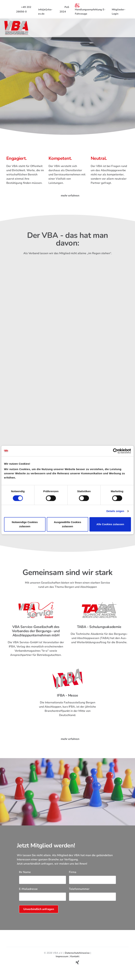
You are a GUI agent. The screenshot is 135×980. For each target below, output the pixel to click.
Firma (73, 877)
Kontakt (75, 961)
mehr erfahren (68, 196)
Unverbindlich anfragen (39, 914)
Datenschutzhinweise (77, 958)
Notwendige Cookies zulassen (25, 524)
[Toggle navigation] (128, 28)
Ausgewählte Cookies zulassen (67, 524)
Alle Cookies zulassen (110, 524)
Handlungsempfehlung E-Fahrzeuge (90, 9)
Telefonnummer (79, 894)
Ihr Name (25, 877)
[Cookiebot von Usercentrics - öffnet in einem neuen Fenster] (116, 451)
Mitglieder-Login (119, 9)
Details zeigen (115, 511)
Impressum (62, 961)
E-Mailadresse (28, 894)
